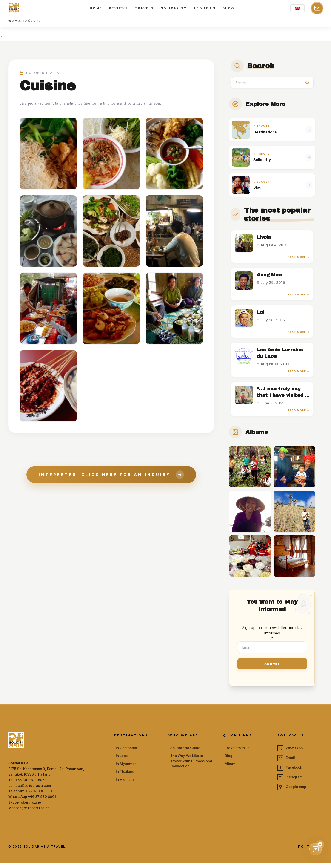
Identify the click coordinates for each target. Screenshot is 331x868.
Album (20, 30)
